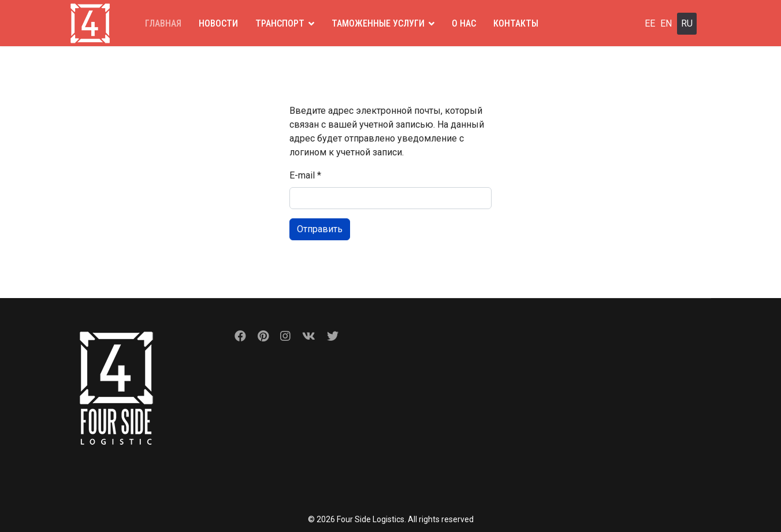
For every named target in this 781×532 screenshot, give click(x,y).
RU (687, 23)
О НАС (464, 23)
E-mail (305, 175)
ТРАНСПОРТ (280, 23)
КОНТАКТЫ (516, 23)
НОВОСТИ (218, 23)
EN (666, 23)
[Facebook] (240, 336)
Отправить (320, 229)
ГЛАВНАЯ (163, 23)
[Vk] (309, 336)
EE (650, 23)
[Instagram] (285, 336)
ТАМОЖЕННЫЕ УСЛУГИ (378, 23)
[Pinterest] (263, 336)
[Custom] (333, 336)
